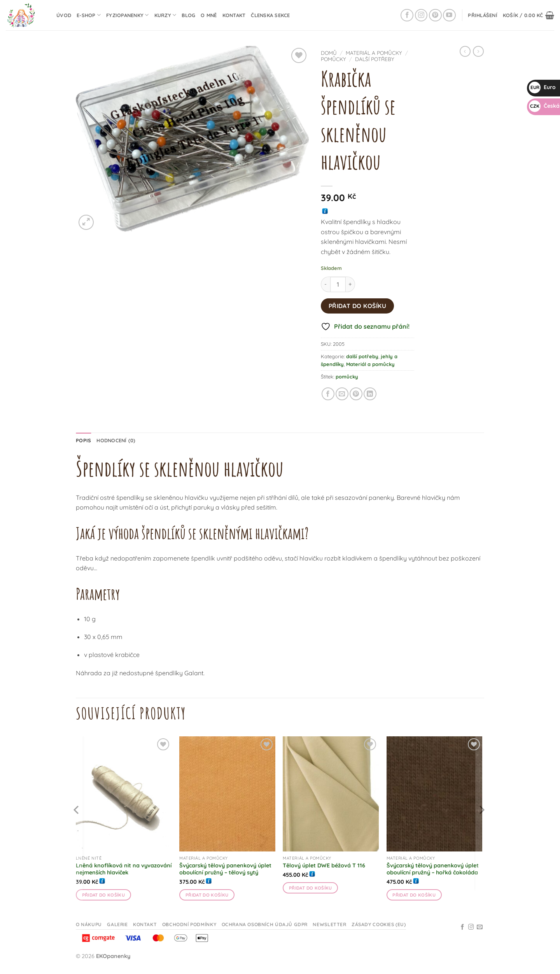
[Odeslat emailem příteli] (342, 394)
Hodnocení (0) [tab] (116, 440)
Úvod (64, 15)
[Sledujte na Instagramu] (421, 15)
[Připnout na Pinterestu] (356, 394)
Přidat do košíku (357, 306)
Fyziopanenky (128, 15)
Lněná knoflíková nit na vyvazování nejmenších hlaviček (124, 869)
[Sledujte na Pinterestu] (435, 15)
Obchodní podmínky (189, 924)
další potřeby (375, 59)
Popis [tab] (83, 440)
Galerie (117, 924)
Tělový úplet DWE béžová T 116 (324, 865)
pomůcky (333, 59)
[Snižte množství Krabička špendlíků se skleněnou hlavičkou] (325, 284)
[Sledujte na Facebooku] (407, 15)
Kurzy (165, 15)
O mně (209, 15)
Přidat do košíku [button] (104, 895)
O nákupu (89, 924)
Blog (188, 15)
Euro (542, 87)
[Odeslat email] (480, 927)
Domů (329, 53)
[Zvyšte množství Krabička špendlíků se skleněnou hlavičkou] (350, 284)
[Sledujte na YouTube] (449, 15)
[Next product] (465, 51)
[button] (483, 15)
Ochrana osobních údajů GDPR (265, 924)
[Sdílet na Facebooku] (328, 394)
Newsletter (329, 924)
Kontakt (234, 15)
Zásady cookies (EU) (379, 924)
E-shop (89, 15)
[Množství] (338, 284)
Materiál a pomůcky (374, 53)
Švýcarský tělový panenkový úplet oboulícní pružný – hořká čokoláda (433, 869)
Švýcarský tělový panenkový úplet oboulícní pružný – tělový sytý (225, 869)
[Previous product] (478, 51)
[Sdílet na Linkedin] (370, 394)
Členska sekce (270, 15)
